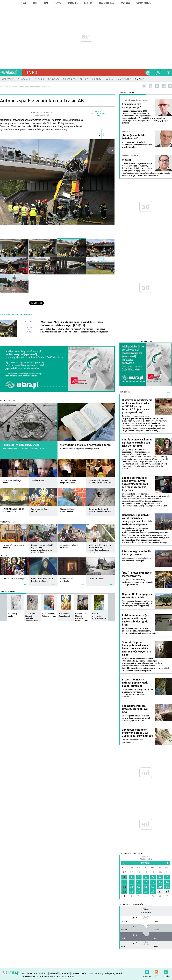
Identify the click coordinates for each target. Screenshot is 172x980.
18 (146, 887)
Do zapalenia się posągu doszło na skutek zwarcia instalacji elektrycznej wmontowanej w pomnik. (137, 693)
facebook (164, 86)
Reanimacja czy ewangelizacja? (131, 106)
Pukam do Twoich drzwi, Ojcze (21, 445)
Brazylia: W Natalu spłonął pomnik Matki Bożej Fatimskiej (135, 683)
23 (132, 891)
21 (167, 887)
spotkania (73, 3)
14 (167, 882)
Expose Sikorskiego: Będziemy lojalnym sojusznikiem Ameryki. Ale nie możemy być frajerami (136, 484)
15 (124, 887)
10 (139, 882)
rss (151, 86)
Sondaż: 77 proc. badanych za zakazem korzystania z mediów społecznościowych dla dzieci (136, 649)
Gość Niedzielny (107, 3)
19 (153, 887)
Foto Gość (65, 973)
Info (32, 72)
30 (160, 872)
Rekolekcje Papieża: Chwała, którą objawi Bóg (135, 709)
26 (132, 872)
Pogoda (146, 909)
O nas (24, 973)
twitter (170, 86)
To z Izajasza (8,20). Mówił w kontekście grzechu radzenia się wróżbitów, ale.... (137, 145)
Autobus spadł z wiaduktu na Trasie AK (42, 101)
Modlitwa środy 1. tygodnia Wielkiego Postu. (80, 449)
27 (139, 872)
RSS (156, 972)
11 (146, 882)
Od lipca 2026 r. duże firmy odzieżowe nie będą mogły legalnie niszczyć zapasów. (137, 582)
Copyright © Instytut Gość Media (35, 977)
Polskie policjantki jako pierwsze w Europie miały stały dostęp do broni (136, 620)
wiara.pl (11, 72)
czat (46, 3)
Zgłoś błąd (166, 972)
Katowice (146, 912)
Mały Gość (125, 3)
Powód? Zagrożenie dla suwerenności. (132, 741)
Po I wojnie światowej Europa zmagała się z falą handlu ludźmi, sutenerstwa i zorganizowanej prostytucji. (140, 631)
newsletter (157, 86)
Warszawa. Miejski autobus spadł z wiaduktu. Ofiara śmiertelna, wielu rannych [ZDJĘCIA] (72, 324)
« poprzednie (4, 150)
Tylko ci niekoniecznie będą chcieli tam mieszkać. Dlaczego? (137, 560)
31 (167, 872)
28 (146, 872)
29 (153, 872)
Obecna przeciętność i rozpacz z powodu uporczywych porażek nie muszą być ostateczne (136, 718)
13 (160, 882)
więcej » (25, 485)
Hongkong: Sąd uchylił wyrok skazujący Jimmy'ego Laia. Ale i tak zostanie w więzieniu (137, 520)
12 (153, 882)
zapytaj (58, 3)
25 (124, 872)
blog (35, 3)
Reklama (75, 973)
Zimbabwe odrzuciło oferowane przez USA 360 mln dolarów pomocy (137, 733)
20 (160, 887)
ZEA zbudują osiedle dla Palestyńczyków (137, 553)
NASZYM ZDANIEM (127, 93)
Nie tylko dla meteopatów (132, 904)
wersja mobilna (144, 3)
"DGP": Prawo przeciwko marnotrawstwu (137, 574)
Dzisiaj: (146, 858)
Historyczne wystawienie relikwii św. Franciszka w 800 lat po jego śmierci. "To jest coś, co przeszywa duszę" (137, 406)
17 (139, 887)
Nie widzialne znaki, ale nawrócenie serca (85, 445)
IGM (30, 973)
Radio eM (88, 3)
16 (132, 887)
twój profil (158, 72)
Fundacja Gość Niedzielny (92, 973)
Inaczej (126, 160)
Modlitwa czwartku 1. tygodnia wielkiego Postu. (24, 449)
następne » (111, 150)
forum (24, 3)
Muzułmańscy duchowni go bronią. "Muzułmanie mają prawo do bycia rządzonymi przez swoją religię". (137, 603)
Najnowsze (125, 392)
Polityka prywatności (114, 973)
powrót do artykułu (99, 112)
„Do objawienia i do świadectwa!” (134, 137)
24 (139, 891)
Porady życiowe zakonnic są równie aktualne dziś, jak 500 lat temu (137, 443)
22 (124, 891)
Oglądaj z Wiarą (8, 592)
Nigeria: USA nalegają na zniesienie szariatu (137, 596)
